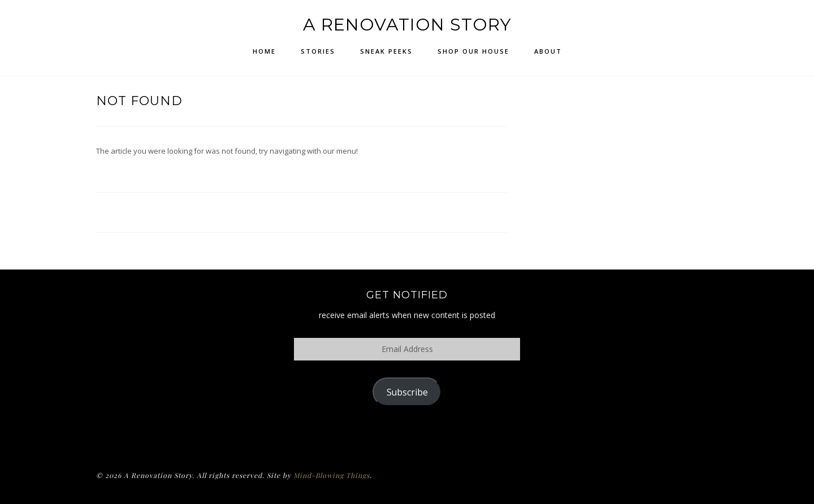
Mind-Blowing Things (332, 475)
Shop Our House (473, 51)
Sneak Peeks (386, 51)
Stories (318, 51)
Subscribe (407, 392)
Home (264, 51)
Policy (407, 435)
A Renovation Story (407, 25)
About (548, 51)
